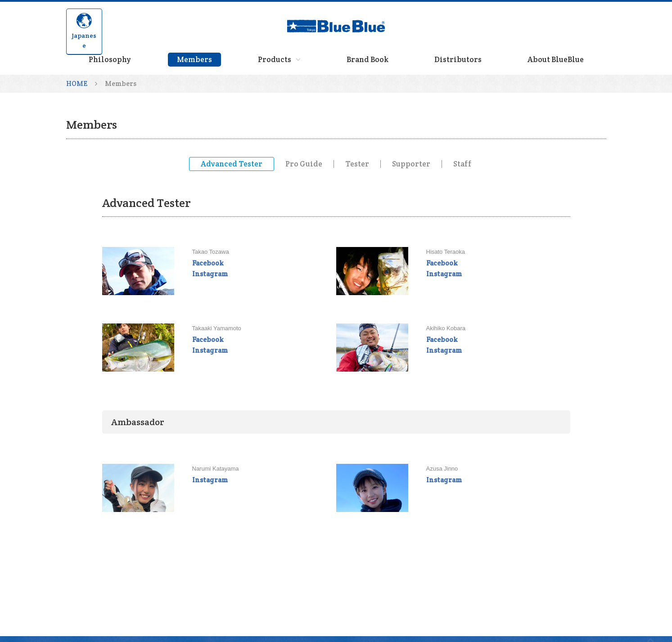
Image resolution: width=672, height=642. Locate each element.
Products (279, 59)
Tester (357, 164)
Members (194, 59)
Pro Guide (304, 164)
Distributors (458, 59)
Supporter (411, 164)
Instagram (210, 274)
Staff (462, 164)
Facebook (208, 263)
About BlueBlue (556, 59)
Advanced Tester (232, 164)
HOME (77, 83)
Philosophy (110, 59)
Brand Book (368, 59)
